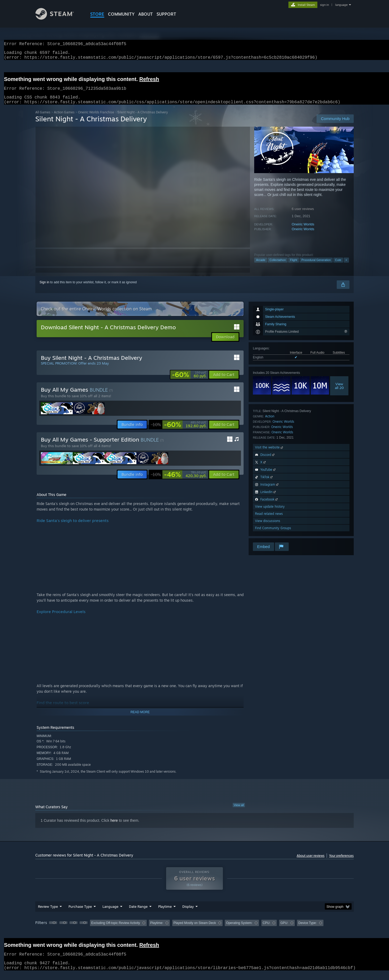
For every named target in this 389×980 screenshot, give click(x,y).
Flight (294, 266)
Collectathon (278, 266)
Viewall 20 (339, 392)
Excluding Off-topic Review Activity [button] (116, 929)
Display (188, 913)
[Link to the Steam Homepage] (59, 18)
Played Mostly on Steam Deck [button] (195, 929)
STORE (97, 14)
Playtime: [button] (157, 929)
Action (270, 423)
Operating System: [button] (239, 929)
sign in (324, 5)
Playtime (165, 913)
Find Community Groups (273, 534)
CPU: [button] (267, 929)
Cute (338, 266)
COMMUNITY (121, 14)
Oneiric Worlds (303, 231)
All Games (43, 119)
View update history (270, 513)
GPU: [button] (284, 929)
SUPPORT (166, 14)
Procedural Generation (316, 266)
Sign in (44, 289)
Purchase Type (80, 913)
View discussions (268, 527)
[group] (195, 930)
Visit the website (269, 454)
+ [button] (346, 266)
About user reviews (311, 862)
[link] (189, 381)
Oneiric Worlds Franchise (96, 119)
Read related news (269, 520)
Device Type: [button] (307, 929)
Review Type (48, 913)
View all (239, 811)
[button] (224, 381)
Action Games (64, 119)
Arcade (261, 266)
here (114, 827)
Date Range (138, 913)
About (146, 14)
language (341, 5)
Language (110, 913)
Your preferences (341, 862)
